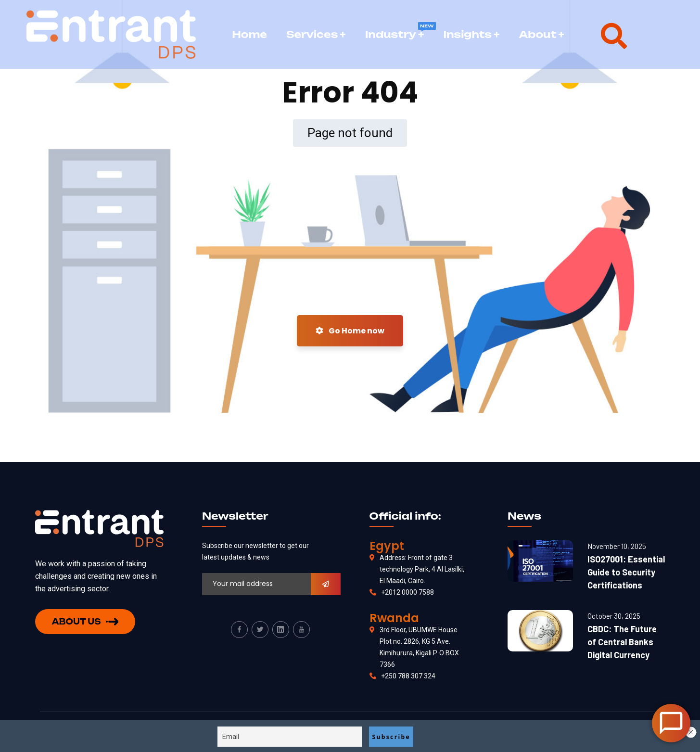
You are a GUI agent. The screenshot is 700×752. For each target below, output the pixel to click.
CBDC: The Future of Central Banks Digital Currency (622, 642)
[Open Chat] (671, 723)
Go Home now (350, 331)
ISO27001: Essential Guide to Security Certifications (626, 572)
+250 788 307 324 (408, 676)
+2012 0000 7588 (407, 592)
